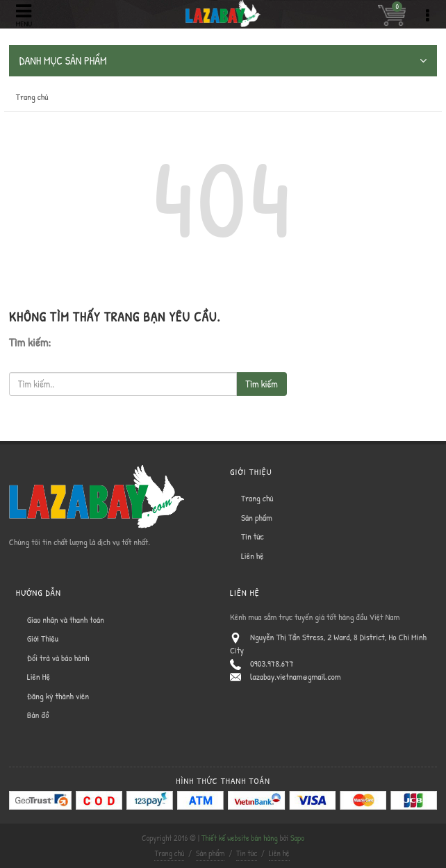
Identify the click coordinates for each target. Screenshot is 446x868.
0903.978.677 (272, 663)
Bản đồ (38, 715)
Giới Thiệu (43, 638)
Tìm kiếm (261, 384)
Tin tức (253, 536)
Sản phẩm (257, 517)
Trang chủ (32, 97)
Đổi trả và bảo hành (58, 658)
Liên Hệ (39, 676)
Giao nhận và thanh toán (66, 619)
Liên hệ (252, 556)
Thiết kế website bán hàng (240, 838)
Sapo (297, 838)
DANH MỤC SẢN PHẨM (223, 61)
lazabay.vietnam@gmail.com (296, 676)
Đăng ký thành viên (58, 696)
